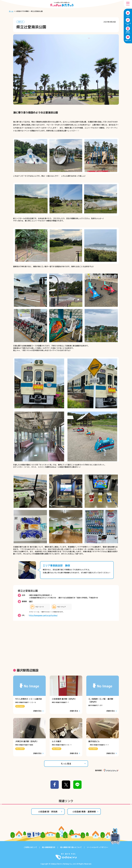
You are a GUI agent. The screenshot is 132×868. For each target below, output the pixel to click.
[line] (77, 785)
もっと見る (73, 764)
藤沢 (31, 601)
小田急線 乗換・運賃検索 (85, 812)
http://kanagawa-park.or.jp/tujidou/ (43, 615)
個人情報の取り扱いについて (71, 847)
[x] (66, 785)
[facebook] (55, 785)
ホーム (11, 11)
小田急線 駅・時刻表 (50, 812)
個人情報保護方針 (49, 847)
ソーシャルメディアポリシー (97, 847)
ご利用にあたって (30, 847)
